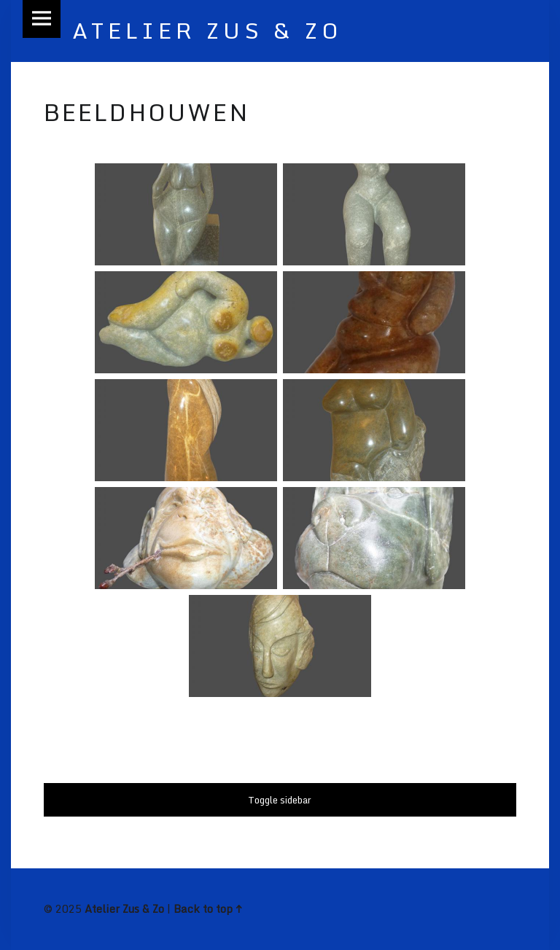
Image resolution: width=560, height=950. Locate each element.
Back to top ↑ (207, 909)
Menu (42, 19)
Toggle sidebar (280, 800)
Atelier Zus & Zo (124, 909)
